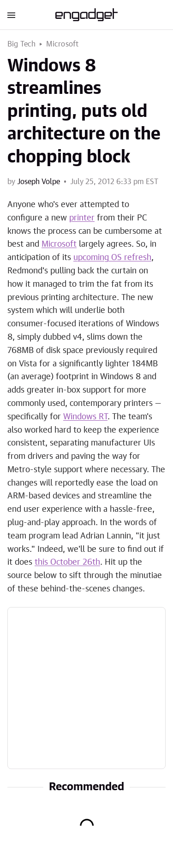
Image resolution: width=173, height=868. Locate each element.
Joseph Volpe (39, 182)
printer (82, 218)
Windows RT (85, 417)
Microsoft (63, 44)
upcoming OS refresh (112, 258)
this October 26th (67, 562)
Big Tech (22, 44)
